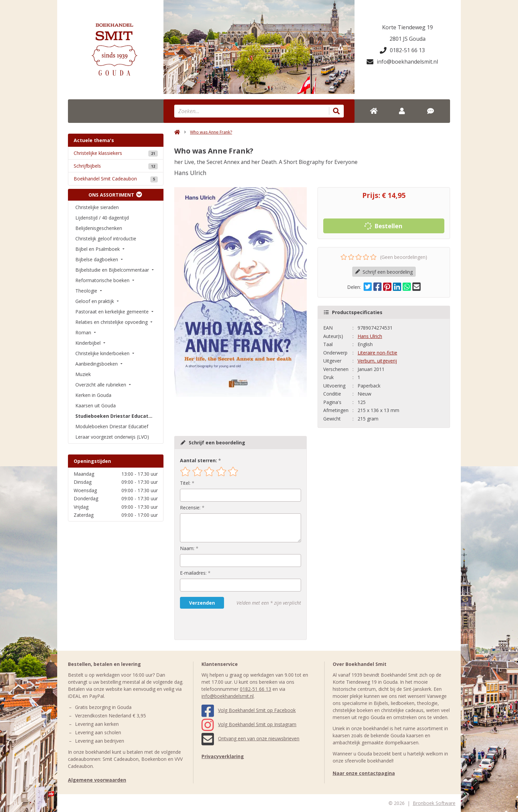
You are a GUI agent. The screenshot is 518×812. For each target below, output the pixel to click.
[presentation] (223, 624)
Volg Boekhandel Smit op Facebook (249, 710)
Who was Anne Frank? (211, 132)
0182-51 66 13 (402, 50)
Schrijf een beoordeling (384, 272)
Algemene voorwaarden (97, 780)
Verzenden (202, 603)
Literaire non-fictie (377, 353)
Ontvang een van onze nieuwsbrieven (250, 738)
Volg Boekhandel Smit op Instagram (249, 724)
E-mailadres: (193, 573)
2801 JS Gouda (408, 39)
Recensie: (190, 508)
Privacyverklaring (223, 756)
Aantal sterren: (198, 460)
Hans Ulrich (370, 336)
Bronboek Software (434, 803)
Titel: (185, 483)
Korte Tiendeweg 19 (408, 27)
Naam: (187, 548)
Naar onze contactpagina (364, 773)
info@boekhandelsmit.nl (402, 62)
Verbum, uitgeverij (377, 361)
